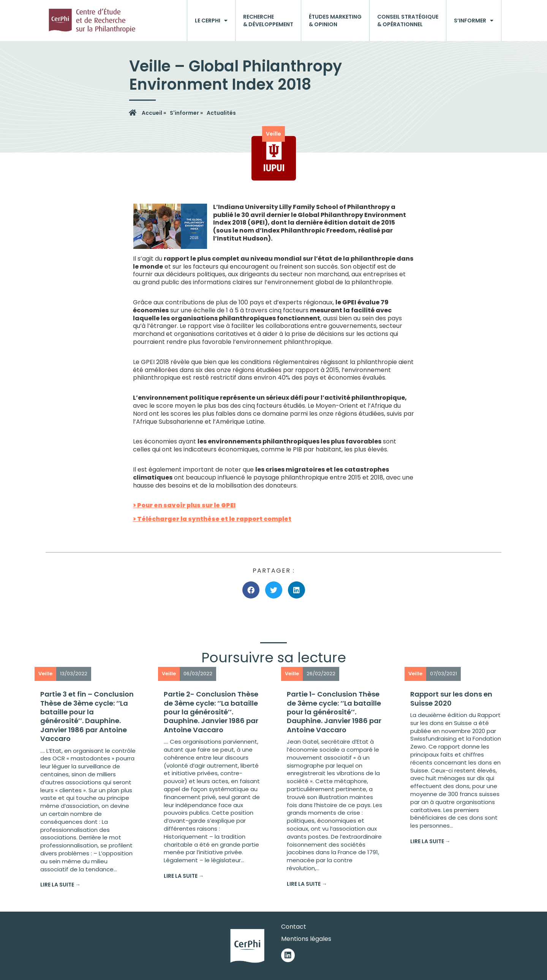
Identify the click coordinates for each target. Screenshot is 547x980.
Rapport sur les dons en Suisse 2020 (451, 698)
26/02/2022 (321, 674)
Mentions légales (306, 939)
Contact (294, 927)
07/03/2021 (443, 674)
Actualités (221, 113)
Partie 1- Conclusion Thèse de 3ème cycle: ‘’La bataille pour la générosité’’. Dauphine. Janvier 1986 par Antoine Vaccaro (334, 712)
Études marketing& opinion (335, 21)
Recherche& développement (268, 21)
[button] (251, 590)
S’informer (474, 21)
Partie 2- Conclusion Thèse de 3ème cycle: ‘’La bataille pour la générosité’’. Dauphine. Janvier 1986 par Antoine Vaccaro (211, 712)
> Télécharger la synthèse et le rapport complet (212, 519)
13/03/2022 (74, 674)
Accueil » (154, 113)
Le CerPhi (211, 21)
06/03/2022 (198, 674)
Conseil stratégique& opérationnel (408, 21)
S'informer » (186, 113)
